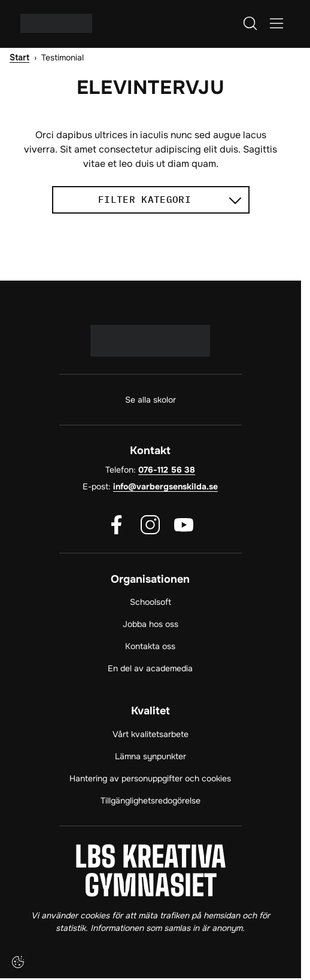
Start (19, 58)
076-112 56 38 (167, 470)
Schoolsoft (151, 602)
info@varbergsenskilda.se (165, 486)
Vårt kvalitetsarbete (151, 734)
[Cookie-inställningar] (18, 962)
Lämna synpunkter (151, 756)
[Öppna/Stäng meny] (276, 23)
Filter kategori (169, 199)
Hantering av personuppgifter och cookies (150, 778)
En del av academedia (150, 668)
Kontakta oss (150, 646)
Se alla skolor (151, 400)
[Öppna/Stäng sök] (250, 23)
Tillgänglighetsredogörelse (151, 801)
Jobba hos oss (151, 624)
